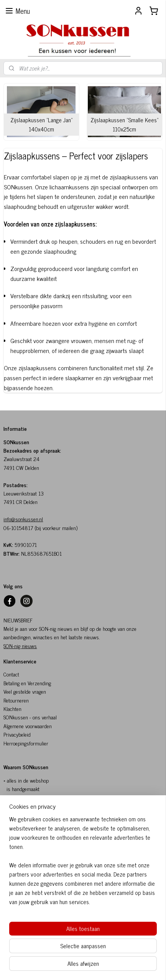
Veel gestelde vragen (25, 691)
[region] (83, 863)
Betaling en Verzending (27, 683)
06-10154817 (18, 528)
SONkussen (16, 717)
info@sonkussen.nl (23, 519)
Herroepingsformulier (26, 743)
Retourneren (16, 700)
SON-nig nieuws (20, 646)
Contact (11, 674)
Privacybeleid (17, 734)
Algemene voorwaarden (28, 726)
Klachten (12, 708)
